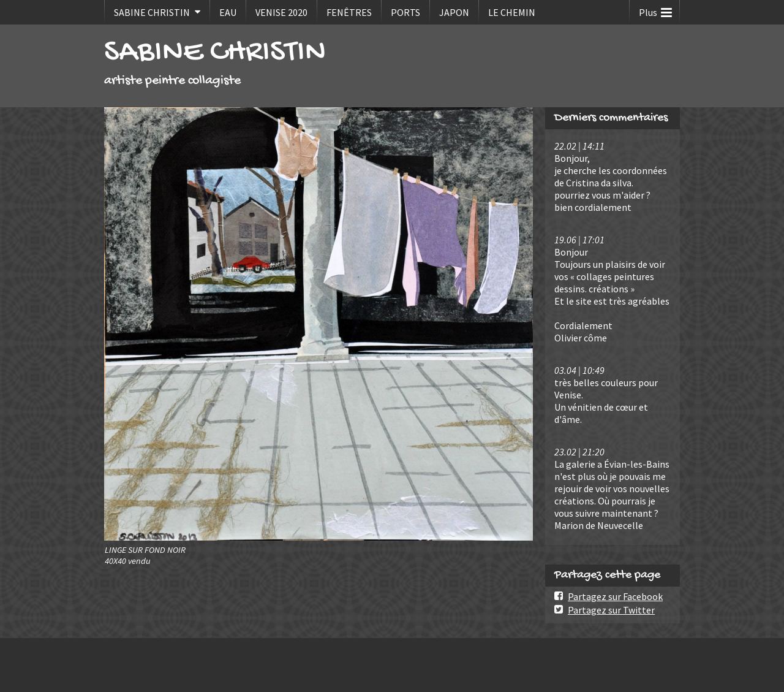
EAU (228, 12)
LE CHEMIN (512, 12)
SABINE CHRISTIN (152, 12)
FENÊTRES (349, 12)
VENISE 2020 (281, 12)
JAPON (454, 12)
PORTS (405, 12)
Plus (655, 10)
